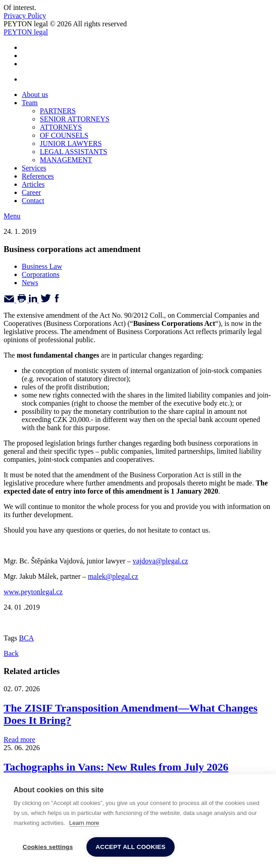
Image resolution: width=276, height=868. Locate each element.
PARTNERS (58, 111)
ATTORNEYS (61, 127)
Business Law (42, 266)
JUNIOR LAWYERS (71, 143)
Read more (19, 739)
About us (35, 95)
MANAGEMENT (66, 160)
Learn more (84, 823)
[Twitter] (46, 300)
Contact (33, 201)
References (38, 176)
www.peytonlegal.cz (33, 592)
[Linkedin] (34, 300)
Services (34, 168)
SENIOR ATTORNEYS (75, 119)
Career (31, 192)
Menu (12, 216)
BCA (26, 638)
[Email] (10, 300)
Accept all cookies (130, 847)
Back (11, 653)
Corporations (41, 274)
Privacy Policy (25, 16)
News (30, 283)
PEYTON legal (26, 32)
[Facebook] (57, 300)
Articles (33, 184)
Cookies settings (48, 847)
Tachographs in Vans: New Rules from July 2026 (116, 767)
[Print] (23, 300)
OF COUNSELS (64, 135)
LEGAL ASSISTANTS (74, 152)
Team (30, 103)
